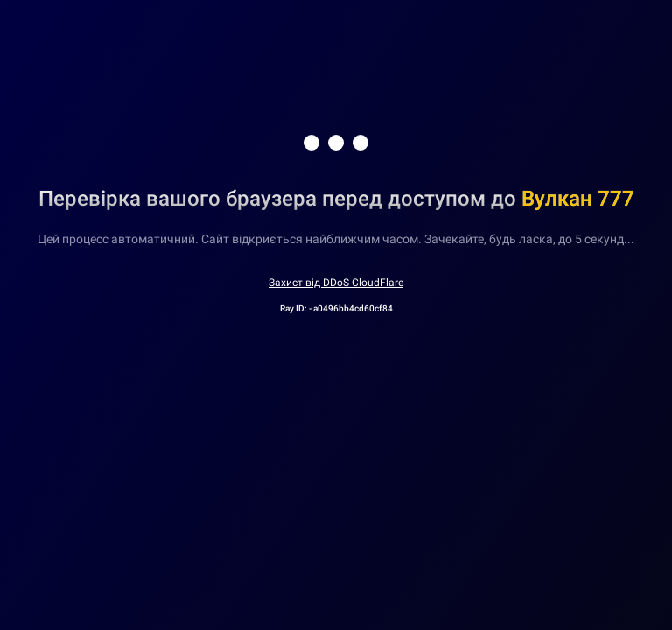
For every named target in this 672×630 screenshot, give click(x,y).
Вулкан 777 (578, 199)
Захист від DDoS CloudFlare (336, 283)
